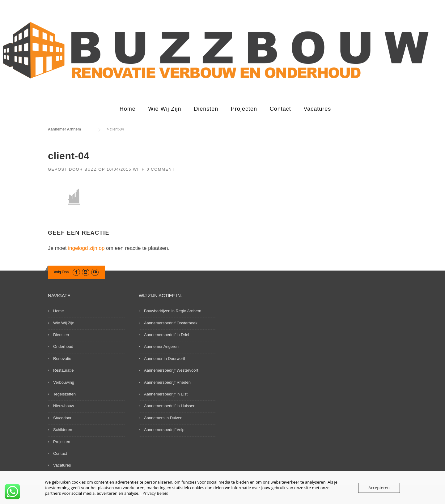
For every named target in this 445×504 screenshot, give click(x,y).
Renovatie (62, 359)
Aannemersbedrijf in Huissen (170, 406)
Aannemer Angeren (161, 346)
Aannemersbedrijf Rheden (167, 382)
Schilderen (63, 430)
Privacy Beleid (155, 493)
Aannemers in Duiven (163, 418)
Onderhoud (63, 346)
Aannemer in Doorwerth (165, 359)
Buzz (91, 169)
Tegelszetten (64, 394)
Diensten (206, 109)
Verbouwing (64, 382)
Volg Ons (61, 272)
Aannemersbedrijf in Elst (166, 394)
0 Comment (161, 169)
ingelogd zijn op (86, 248)
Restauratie (63, 370)
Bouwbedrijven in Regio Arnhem (173, 311)
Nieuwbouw (64, 406)
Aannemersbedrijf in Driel (167, 335)
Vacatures (318, 109)
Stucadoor (62, 418)
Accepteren (379, 488)
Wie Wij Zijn (165, 109)
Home (128, 109)
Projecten (244, 109)
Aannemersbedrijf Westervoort (171, 370)
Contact (280, 109)
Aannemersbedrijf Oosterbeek (171, 323)
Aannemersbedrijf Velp (164, 430)
